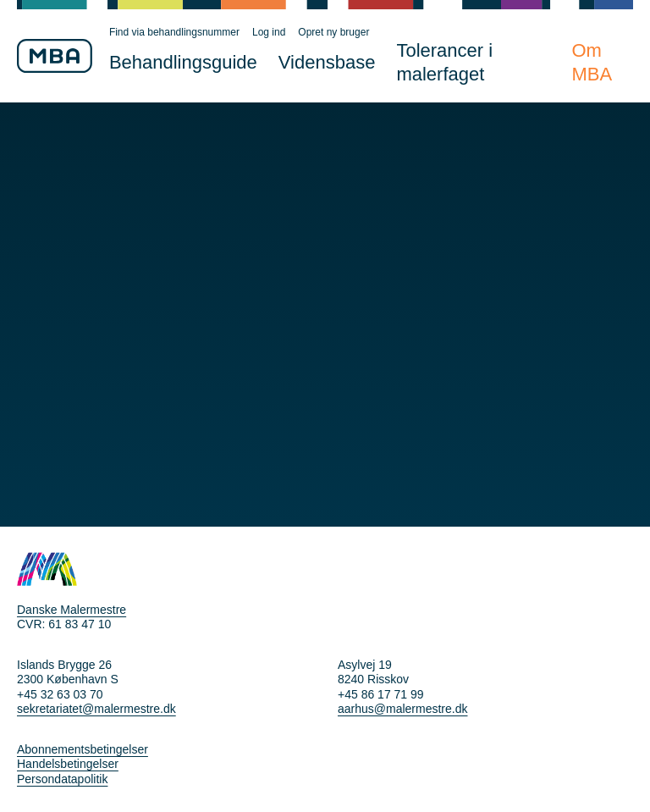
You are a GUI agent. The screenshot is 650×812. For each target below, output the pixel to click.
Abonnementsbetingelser (83, 749)
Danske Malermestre (72, 610)
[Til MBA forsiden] (55, 56)
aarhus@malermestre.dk (403, 709)
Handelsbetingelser (68, 764)
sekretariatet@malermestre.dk (96, 709)
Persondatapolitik (62, 779)
